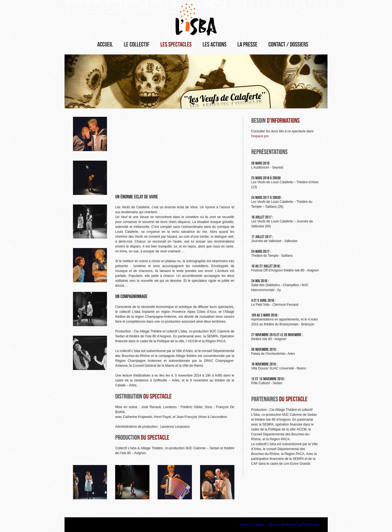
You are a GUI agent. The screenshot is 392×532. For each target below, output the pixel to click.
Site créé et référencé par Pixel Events (294, 525)
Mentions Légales (252, 525)
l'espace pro (260, 136)
